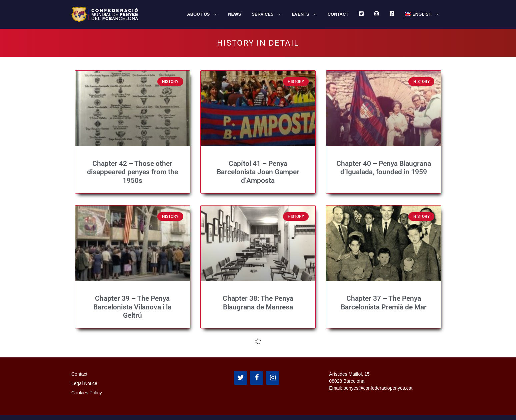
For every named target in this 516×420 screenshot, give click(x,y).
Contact (338, 14)
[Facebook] (257, 378)
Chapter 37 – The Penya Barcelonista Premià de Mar (384, 303)
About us (205, 14)
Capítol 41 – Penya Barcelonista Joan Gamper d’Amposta (258, 172)
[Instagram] (273, 378)
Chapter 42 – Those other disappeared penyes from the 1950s (132, 172)
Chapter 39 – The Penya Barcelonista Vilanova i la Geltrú (132, 307)
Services (269, 14)
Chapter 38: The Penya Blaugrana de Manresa (258, 303)
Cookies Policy (87, 393)
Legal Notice (84, 383)
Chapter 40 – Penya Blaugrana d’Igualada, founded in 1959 (384, 168)
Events (307, 14)
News (234, 14)
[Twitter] (241, 378)
